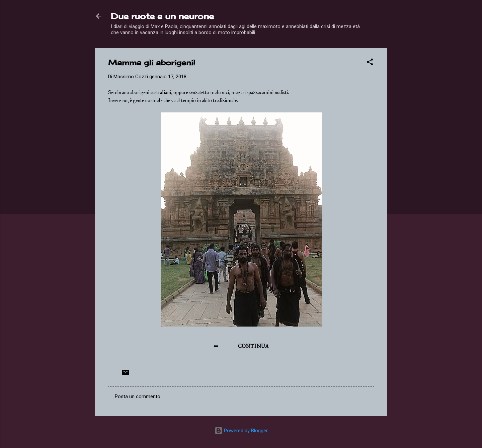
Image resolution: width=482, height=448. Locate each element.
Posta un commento (138, 396)
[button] (370, 63)
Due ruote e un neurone (162, 16)
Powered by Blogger (241, 431)
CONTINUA (253, 346)
